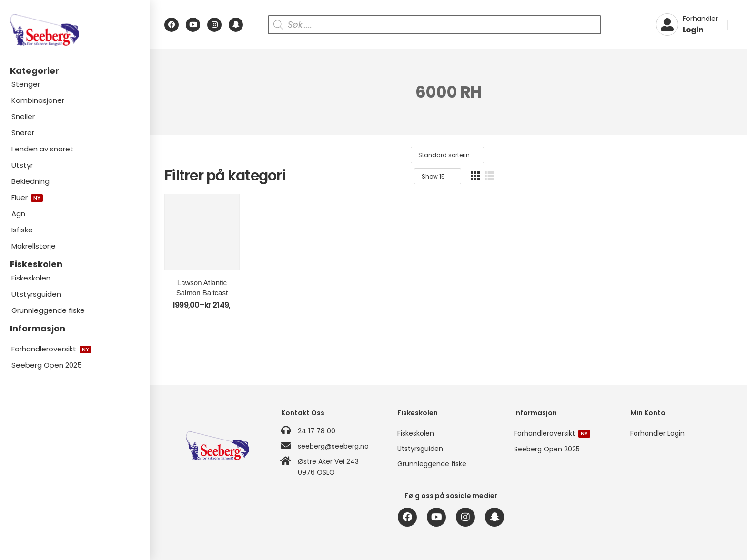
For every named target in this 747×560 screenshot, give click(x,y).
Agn (18, 214)
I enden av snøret (42, 149)
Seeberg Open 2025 (47, 365)
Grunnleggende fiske (48, 310)
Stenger (26, 84)
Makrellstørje (34, 246)
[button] (718, 155)
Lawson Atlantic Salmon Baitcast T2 (232, 323)
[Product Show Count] (681, 155)
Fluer (27, 197)
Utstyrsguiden (36, 294)
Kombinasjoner (38, 100)
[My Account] (687, 25)
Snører (23, 133)
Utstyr (22, 165)
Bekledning (30, 181)
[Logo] (75, 30)
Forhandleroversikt (51, 349)
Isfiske (22, 230)
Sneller (23, 116)
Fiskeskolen (31, 278)
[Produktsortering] (611, 155)
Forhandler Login (657, 433)
